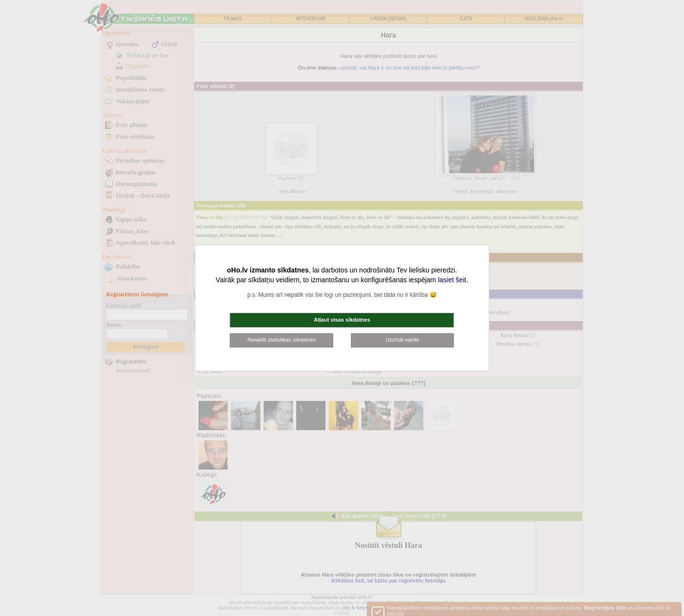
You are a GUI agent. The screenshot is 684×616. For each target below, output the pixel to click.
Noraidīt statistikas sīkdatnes (282, 340)
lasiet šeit (452, 280)
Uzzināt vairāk (403, 340)
